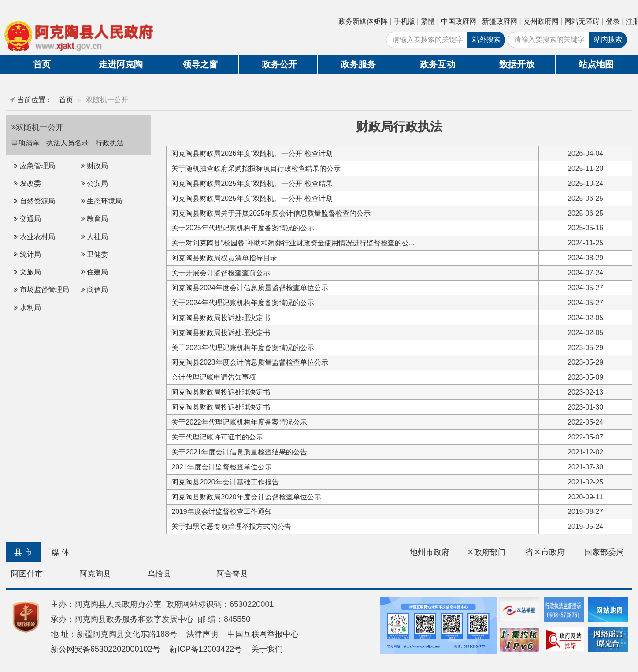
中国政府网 (459, 21)
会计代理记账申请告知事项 (214, 377)
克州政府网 (541, 21)
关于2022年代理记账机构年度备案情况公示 (239, 422)
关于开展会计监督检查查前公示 (221, 273)
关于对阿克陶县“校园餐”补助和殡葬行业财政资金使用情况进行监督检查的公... (293, 243)
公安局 (95, 183)
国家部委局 (604, 552)
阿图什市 (27, 574)
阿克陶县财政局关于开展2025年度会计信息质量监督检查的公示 (271, 213)
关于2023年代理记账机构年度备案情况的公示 (243, 348)
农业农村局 (34, 237)
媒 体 (61, 552)
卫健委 (95, 254)
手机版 (404, 21)
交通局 (27, 219)
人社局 (95, 237)
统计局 (27, 254)
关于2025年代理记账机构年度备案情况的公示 (243, 228)
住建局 (95, 272)
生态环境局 (102, 201)
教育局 (95, 219)
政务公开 (279, 64)
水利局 (27, 308)
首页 (42, 64)
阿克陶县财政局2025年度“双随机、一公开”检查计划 (252, 198)
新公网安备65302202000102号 (106, 649)
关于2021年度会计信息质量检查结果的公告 (239, 452)
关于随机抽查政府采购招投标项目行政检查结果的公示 (256, 168)
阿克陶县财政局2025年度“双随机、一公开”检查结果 (252, 183)
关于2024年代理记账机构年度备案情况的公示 (243, 303)
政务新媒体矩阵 (363, 21)
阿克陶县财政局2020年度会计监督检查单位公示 (246, 497)
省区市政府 (545, 552)
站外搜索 (486, 39)
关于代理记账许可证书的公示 (217, 437)
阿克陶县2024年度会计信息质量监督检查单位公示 (250, 288)
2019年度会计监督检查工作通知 (221, 511)
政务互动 (438, 64)
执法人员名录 (68, 143)
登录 (613, 21)
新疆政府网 (500, 21)
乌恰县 (159, 574)
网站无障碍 (582, 21)
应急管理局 (34, 166)
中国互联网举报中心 (263, 634)
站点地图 (596, 64)
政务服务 (358, 64)
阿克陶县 (95, 574)
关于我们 (267, 649)
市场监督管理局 (41, 290)
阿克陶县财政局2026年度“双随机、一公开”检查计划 (252, 153)
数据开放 (517, 64)
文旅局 (27, 272)
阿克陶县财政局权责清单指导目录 (224, 258)
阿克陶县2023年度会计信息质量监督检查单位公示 (250, 362)
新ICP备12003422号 (206, 649)
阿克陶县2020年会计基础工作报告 (225, 482)
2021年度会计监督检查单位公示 (221, 467)
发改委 (27, 183)
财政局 (95, 166)
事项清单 (26, 143)
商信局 (95, 290)
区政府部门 (486, 552)
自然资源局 (34, 201)
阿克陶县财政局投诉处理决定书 (221, 318)
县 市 (23, 552)
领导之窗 (200, 64)
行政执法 (110, 143)
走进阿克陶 (121, 64)
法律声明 (202, 634)
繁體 (428, 21)
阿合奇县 (232, 574)
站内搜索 (608, 39)
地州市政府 (430, 552)
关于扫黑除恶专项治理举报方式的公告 (231, 526)
